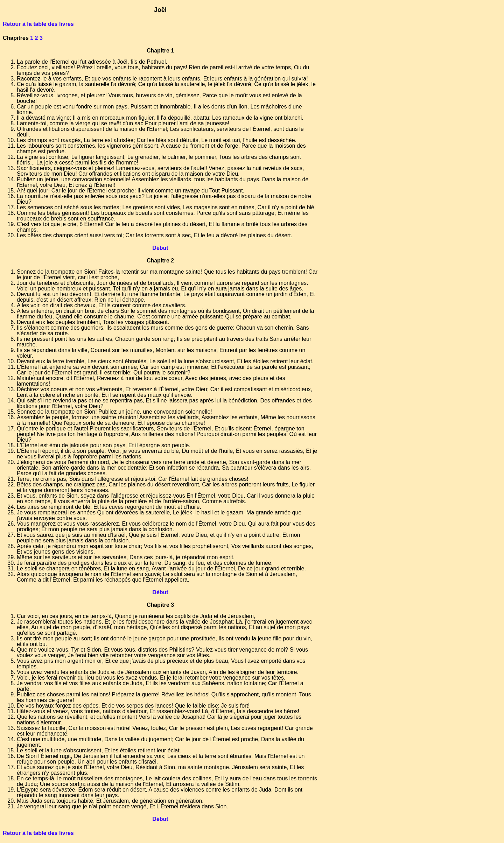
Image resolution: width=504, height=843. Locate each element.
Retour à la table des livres (38, 24)
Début (160, 248)
